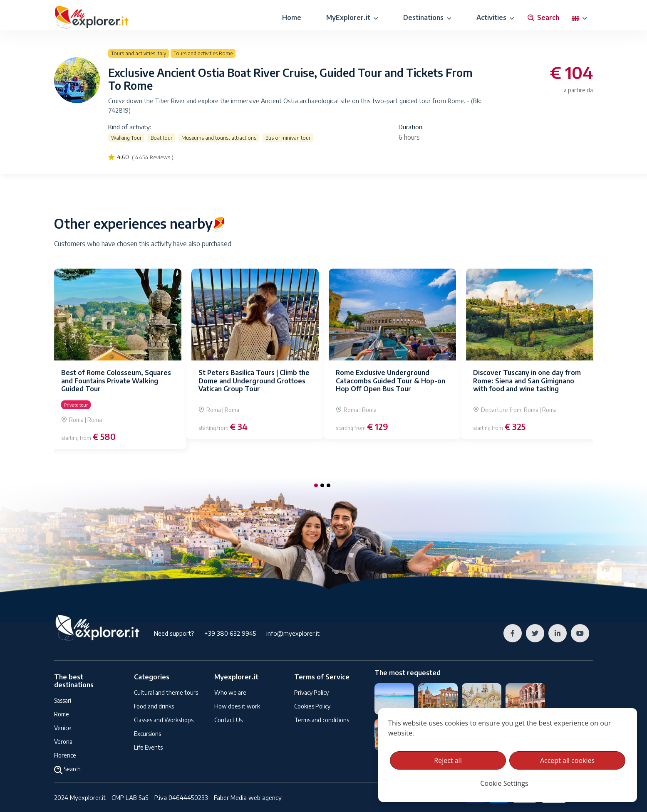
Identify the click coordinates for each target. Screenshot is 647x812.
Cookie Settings (504, 783)
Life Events (148, 747)
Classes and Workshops (164, 720)
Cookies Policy (312, 706)
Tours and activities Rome (203, 53)
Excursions (147, 734)
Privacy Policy (311, 692)
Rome (62, 714)
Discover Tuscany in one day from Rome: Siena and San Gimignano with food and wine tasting (527, 380)
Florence (65, 755)
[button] (316, 485)
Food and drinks (154, 706)
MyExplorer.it (352, 17)
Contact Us (228, 720)
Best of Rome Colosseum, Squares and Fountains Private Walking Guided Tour (116, 380)
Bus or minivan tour (288, 138)
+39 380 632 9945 (230, 633)
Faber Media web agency (248, 797)
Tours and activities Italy (139, 53)
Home (292, 17)
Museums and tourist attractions (219, 138)
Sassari (63, 700)
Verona (63, 742)
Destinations (427, 17)
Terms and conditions (322, 720)
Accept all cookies (567, 760)
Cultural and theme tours (166, 692)
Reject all (448, 760)
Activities (495, 17)
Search (543, 18)
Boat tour (161, 138)
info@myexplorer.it (293, 633)
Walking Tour (126, 138)
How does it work (237, 706)
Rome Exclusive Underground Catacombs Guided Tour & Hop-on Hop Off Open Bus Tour (390, 380)
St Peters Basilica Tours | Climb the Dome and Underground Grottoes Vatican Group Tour (254, 380)
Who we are (230, 692)
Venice (63, 728)
